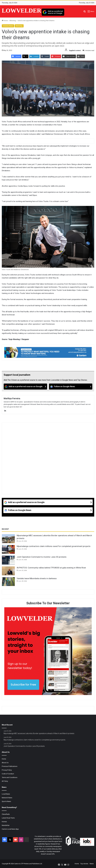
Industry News (8, 26)
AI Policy (5, 781)
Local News (6, 794)
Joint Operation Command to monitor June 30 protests (42, 557)
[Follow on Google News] (71, 387)
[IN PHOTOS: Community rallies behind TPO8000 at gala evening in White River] (8, 571)
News (92, 864)
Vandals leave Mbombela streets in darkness (37, 578)
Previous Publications (10, 766)
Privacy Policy (7, 770)
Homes (4, 822)
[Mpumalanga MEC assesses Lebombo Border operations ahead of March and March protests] (8, 539)
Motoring (13, 21)
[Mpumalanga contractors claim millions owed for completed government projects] (8, 549)
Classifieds (6, 814)
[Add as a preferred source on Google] (53, 12)
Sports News (6, 801)
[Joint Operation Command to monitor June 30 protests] (8, 560)
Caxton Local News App (10, 829)
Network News (7, 798)
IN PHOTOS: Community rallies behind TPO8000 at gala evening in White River (51, 568)
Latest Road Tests (8, 818)
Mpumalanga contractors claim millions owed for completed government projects (54, 546)
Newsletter (6, 825)
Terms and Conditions (10, 777)
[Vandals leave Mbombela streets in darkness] (8, 582)
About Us (5, 763)
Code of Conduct (8, 774)
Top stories (84, 864)
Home (5, 21)
